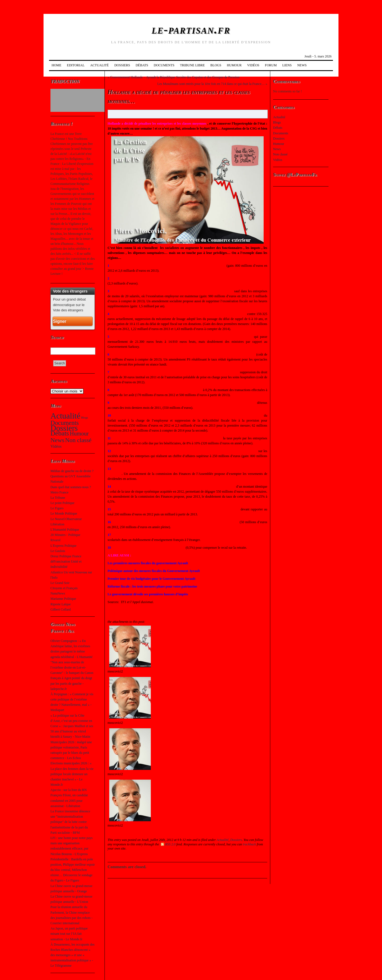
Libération (57, 524)
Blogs (216, 65)
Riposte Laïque (61, 604)
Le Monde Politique (64, 513)
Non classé (78, 440)
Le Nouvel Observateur (66, 519)
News (302, 65)
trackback (249, 844)
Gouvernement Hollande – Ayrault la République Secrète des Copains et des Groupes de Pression (175, 77)
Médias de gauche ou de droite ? (72, 471)
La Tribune (58, 498)
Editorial (76, 65)
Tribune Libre (192, 65)
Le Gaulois (58, 551)
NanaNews (58, 593)
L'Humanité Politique (65, 530)
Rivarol (55, 540)
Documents (164, 65)
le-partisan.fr (191, 30)
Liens (287, 65)
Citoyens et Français (64, 588)
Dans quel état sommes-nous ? (71, 487)
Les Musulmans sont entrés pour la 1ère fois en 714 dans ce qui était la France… (211, 84)
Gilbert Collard (61, 609)
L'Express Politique (63, 546)
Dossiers (122, 65)
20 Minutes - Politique (65, 535)
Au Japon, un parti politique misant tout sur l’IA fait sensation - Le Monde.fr (69, 934)
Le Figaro (57, 508)
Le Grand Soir (60, 583)
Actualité (99, 65)
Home (56, 65)
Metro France (59, 492)
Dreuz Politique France (66, 556)
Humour (234, 65)
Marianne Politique (63, 599)
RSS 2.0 (168, 844)
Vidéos (253, 65)
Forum (271, 65)
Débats (142, 65)
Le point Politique (63, 503)
